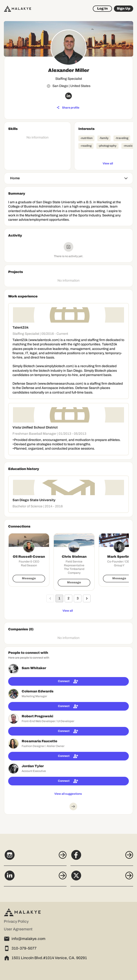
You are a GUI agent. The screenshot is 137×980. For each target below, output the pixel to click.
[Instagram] (35, 858)
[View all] (108, 163)
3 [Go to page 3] (78, 598)
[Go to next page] (87, 598)
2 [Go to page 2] (68, 598)
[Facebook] (102, 858)
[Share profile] (68, 108)
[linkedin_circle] (68, 96)
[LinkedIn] (35, 878)
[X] (102, 878)
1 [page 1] (59, 598)
